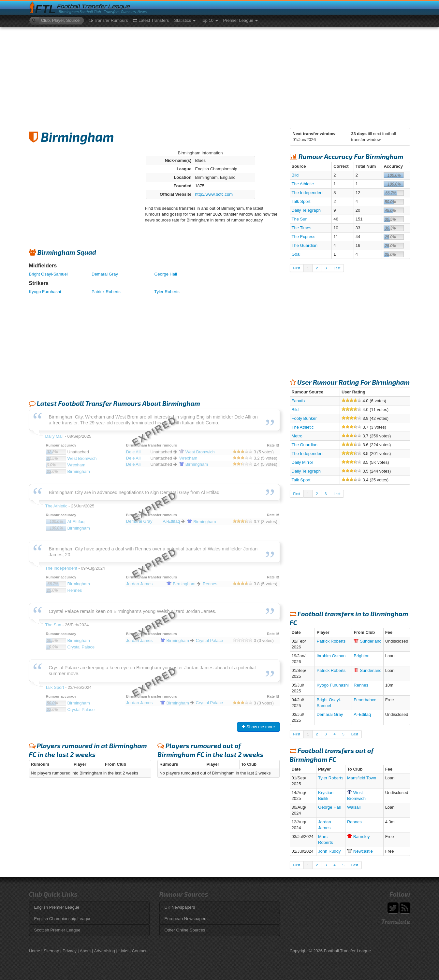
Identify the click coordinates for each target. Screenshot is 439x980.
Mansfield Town (362, 778)
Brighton (361, 656)
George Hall (166, 274)
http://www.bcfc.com (214, 194)
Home (35, 951)
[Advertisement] (220, 76)
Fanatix (299, 401)
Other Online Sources (185, 930)
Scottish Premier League (57, 930)
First (297, 268)
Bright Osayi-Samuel (48, 274)
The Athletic (303, 184)
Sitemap (51, 951)
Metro (297, 436)
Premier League (241, 20)
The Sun (300, 219)
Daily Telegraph (306, 210)
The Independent (308, 193)
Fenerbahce (365, 700)
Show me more (258, 727)
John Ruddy (329, 851)
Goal (296, 254)
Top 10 (209, 20)
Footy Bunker (304, 418)
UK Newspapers (180, 907)
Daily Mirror (302, 462)
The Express (304, 237)
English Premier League (57, 907)
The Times (302, 228)
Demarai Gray (105, 274)
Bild (295, 175)
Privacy (70, 951)
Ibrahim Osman (331, 656)
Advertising (105, 951)
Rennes (361, 685)
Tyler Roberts (167, 292)
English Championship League (63, 919)
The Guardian (305, 245)
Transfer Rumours (108, 20)
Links (123, 951)
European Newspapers (186, 919)
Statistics (185, 20)
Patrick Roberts (106, 292)
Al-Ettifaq (362, 714)
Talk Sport (301, 201)
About (85, 951)
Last (337, 268)
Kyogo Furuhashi (45, 292)
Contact (139, 951)
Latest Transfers (151, 20)
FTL (45, 9)
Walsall (354, 807)
